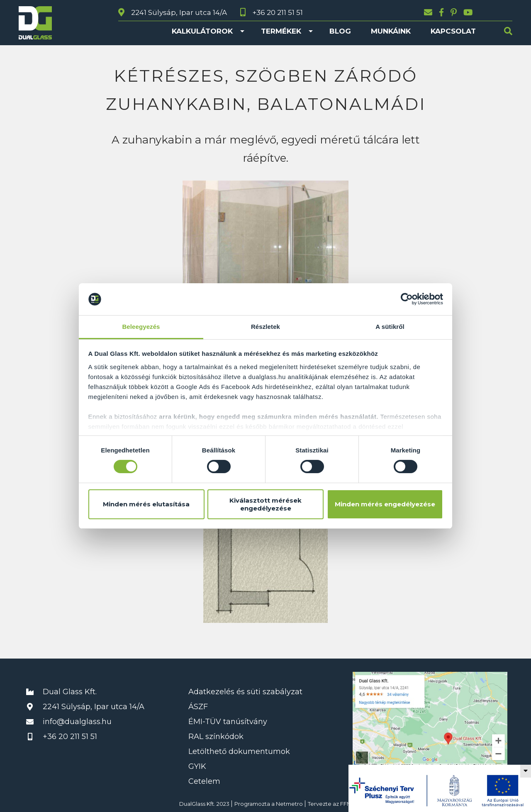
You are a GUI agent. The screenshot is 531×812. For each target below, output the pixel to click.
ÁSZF (198, 707)
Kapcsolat (453, 31)
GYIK (197, 766)
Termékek (281, 31)
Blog (340, 31)
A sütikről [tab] (390, 327)
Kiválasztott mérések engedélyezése (265, 504)
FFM (346, 804)
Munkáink (391, 31)
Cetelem (204, 781)
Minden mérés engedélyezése (385, 504)
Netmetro (289, 804)
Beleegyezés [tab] (141, 327)
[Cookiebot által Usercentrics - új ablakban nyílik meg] (407, 299)
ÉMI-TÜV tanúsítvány (228, 722)
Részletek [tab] (265, 327)
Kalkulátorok (202, 31)
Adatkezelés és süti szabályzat (245, 692)
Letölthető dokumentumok (239, 751)
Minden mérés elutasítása (146, 504)
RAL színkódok (216, 737)
